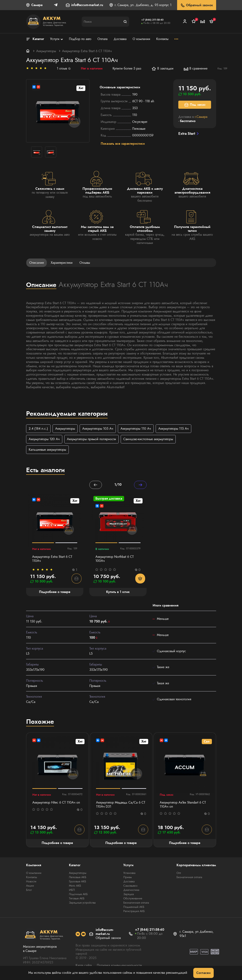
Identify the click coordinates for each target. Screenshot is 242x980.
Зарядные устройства (82, 903)
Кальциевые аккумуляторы (47, 450)
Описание (37, 263)
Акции (30, 886)
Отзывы (85, 263)
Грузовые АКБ (78, 882)
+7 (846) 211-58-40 (152, 20)
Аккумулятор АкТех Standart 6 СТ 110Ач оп (183, 805)
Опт (179, 873)
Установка (129, 873)
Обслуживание (133, 899)
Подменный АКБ (134, 907)
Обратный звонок (197, 5)
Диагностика (131, 890)
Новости (31, 882)
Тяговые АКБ (77, 899)
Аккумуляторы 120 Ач (44, 439)
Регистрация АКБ (134, 911)
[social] (78, 934)
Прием (128, 878)
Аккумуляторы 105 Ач (98, 429)
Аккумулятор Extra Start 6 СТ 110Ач (52, 559)
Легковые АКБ (78, 878)
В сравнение (196, 69)
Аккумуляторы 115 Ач (173, 429)
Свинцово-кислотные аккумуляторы (148, 439)
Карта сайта (84, 966)
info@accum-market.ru (87, 5)
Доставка (129, 882)
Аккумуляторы (46, 51)
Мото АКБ (75, 886)
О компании (34, 873)
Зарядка (129, 895)
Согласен (203, 973)
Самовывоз (130, 886)
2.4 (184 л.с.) (38, 429)
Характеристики (62, 263)
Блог (29, 890)
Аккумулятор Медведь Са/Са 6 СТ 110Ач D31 (121, 805)
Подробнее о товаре (57, 843)
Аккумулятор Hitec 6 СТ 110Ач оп (56, 803)
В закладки (162, 69)
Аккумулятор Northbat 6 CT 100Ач (115, 559)
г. (201, 117)
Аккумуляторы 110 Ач (136, 429)
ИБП (72, 890)
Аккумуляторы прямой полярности (91, 439)
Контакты (32, 878)
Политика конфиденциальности (119, 966)
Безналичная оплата (136, 903)
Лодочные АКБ (78, 895)
